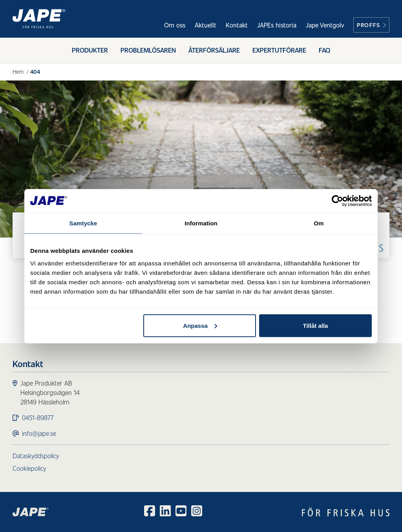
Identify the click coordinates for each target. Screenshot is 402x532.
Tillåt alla (315, 325)
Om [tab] (319, 223)
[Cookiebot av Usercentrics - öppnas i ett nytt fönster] (337, 201)
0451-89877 (38, 418)
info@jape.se (39, 433)
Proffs (371, 25)
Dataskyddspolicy (36, 456)
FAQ (324, 50)
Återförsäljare (214, 50)
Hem (18, 71)
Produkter (90, 50)
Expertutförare (279, 50)
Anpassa (200, 325)
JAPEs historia (277, 25)
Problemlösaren (148, 50)
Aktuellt (206, 25)
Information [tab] (201, 223)
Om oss (175, 25)
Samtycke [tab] (83, 223)
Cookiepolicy (29, 468)
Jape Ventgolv (325, 25)
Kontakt (237, 25)
